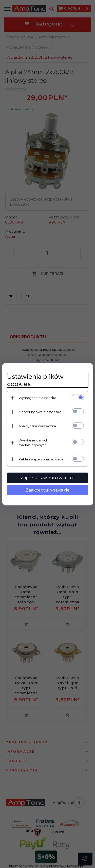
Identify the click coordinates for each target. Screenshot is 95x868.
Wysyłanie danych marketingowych (33, 443)
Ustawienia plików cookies (35, 380)
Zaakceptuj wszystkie (48, 490)
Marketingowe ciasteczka (40, 412)
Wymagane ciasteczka (37, 398)
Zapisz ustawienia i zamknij (48, 478)
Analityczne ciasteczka (37, 426)
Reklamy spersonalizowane (41, 459)
